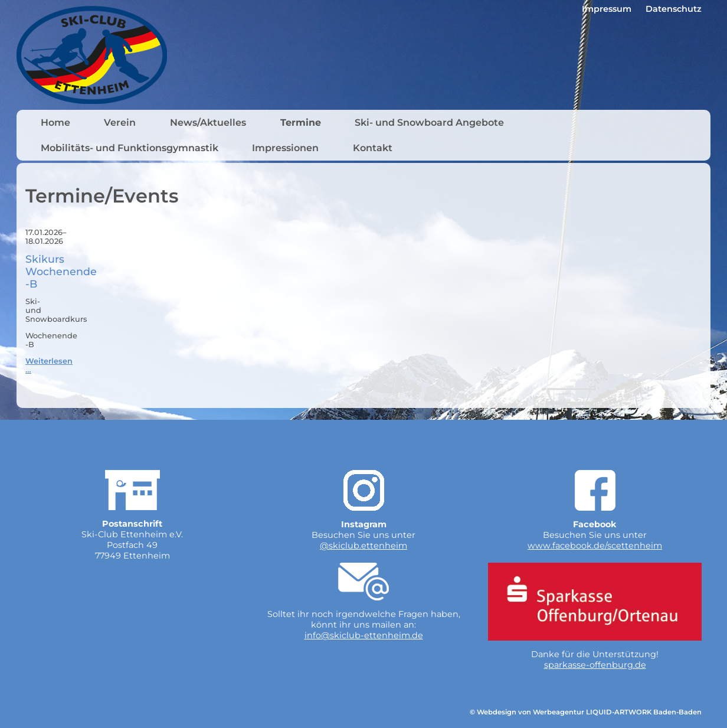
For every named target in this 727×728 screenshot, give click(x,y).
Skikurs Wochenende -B (61, 271)
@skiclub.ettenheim (363, 546)
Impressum (607, 9)
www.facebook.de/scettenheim (595, 546)
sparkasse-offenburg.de (595, 665)
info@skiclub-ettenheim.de (364, 635)
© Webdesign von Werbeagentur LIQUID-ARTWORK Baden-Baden (586, 712)
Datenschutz (674, 9)
